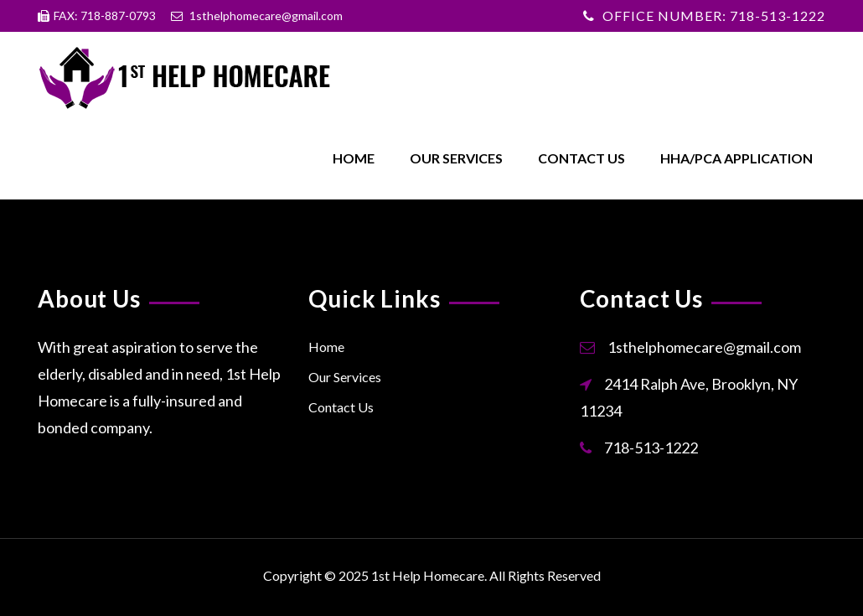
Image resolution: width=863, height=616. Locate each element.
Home (354, 158)
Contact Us (581, 158)
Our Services (456, 158)
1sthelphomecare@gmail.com (704, 347)
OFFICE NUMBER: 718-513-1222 (714, 16)
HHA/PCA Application (736, 158)
